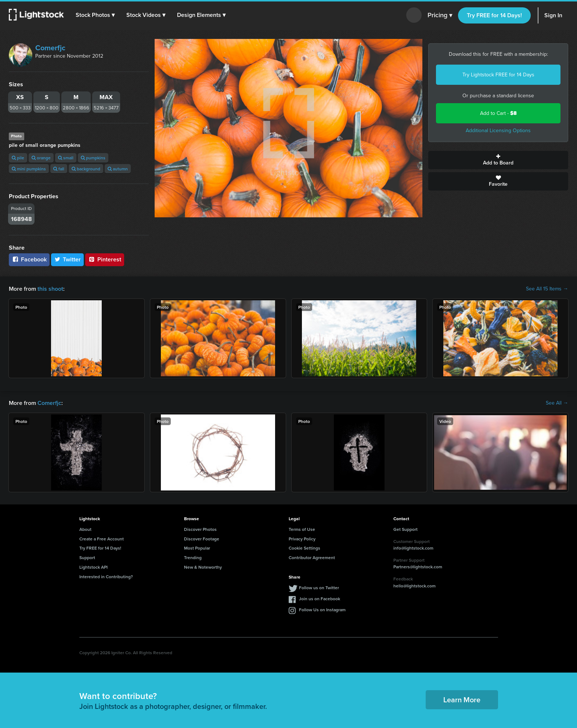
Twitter (68, 259)
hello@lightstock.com (414, 586)
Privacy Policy (302, 539)
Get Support (405, 529)
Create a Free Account (102, 539)
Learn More (462, 700)
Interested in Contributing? (106, 577)
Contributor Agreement (312, 557)
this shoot (50, 289)
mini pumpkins (29, 169)
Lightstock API (93, 567)
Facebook (29, 259)
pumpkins (93, 158)
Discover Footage (202, 539)
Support (87, 557)
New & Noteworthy (203, 567)
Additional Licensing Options (498, 131)
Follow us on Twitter (319, 588)
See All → (557, 403)
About (85, 529)
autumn (118, 169)
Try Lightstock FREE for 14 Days (498, 75)
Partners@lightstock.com (418, 567)
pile (18, 158)
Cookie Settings (304, 548)
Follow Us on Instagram (322, 610)
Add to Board (498, 160)
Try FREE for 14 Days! (494, 15)
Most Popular (197, 548)
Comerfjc (50, 48)
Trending (193, 557)
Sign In (553, 15)
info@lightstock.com (413, 548)
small (66, 158)
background (86, 169)
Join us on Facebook (320, 599)
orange (41, 158)
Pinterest (105, 259)
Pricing (440, 15)
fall (59, 169)
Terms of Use (302, 529)
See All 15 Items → (547, 289)
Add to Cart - (498, 113)
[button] (95, 15)
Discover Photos (200, 529)
